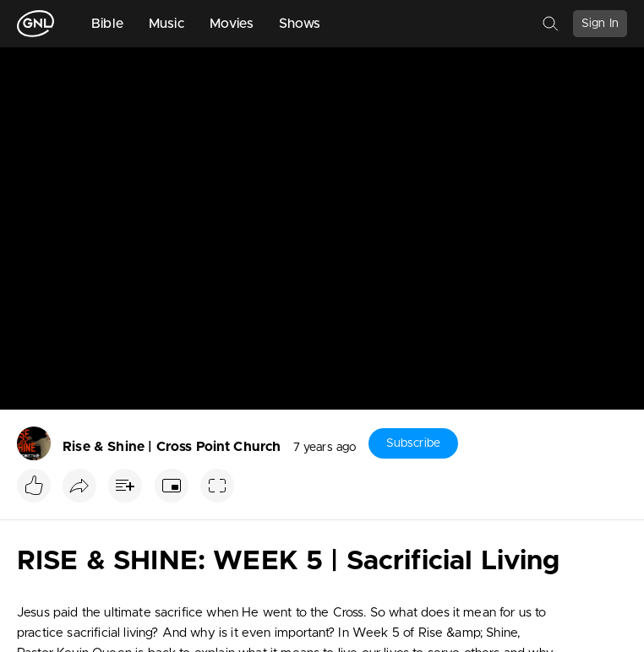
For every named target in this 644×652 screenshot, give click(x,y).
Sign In (600, 24)
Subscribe (413, 443)
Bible (107, 24)
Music (166, 24)
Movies (232, 24)
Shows (300, 24)
